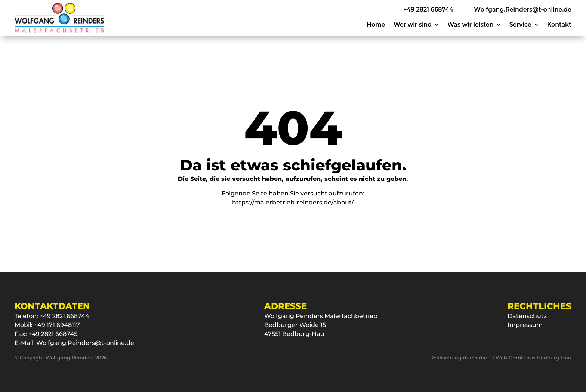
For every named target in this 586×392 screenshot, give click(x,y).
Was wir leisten (471, 25)
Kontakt (559, 25)
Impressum (525, 325)
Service (520, 25)
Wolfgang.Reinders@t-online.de (85, 343)
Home (376, 25)
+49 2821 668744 (64, 316)
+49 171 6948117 (57, 325)
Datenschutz (527, 316)
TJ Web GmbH (507, 358)
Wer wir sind (413, 25)
